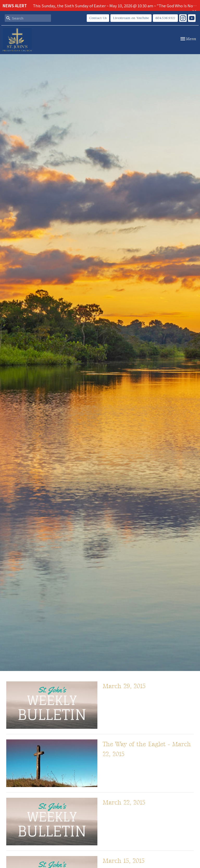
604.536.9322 (165, 18)
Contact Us (98, 18)
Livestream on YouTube (131, 18)
